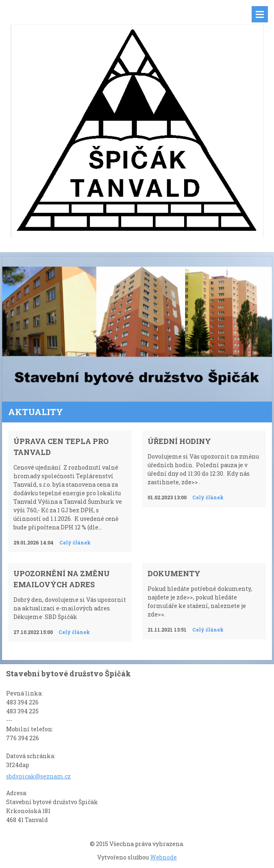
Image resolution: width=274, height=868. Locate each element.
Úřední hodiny (179, 441)
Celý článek (75, 542)
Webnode (163, 857)
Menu (260, 14)
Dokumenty (174, 573)
